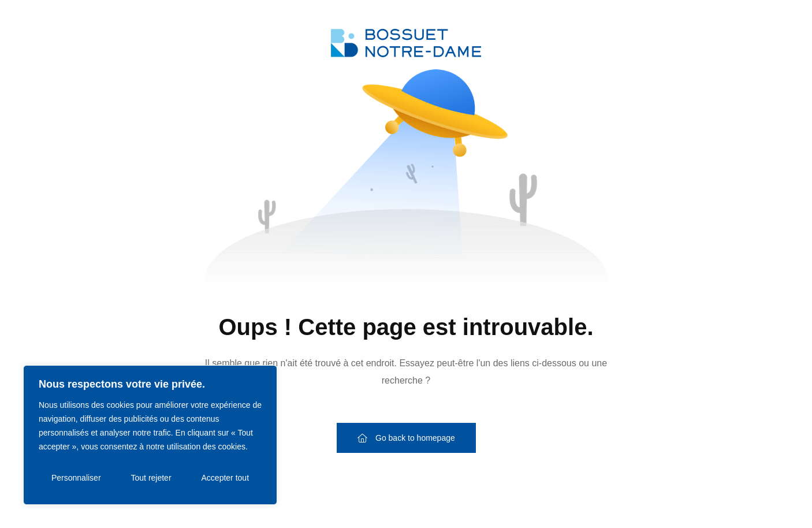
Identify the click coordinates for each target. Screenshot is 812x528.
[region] (150, 435)
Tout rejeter (151, 478)
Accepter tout (226, 478)
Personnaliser (76, 478)
